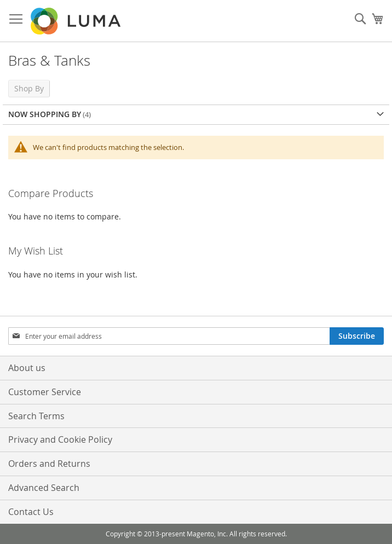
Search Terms (36, 416)
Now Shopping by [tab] (45, 114)
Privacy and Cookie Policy (60, 439)
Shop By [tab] (29, 88)
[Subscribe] (357, 336)
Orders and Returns (49, 464)
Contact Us (31, 512)
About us (27, 368)
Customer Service (45, 392)
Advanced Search (44, 488)
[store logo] (77, 21)
